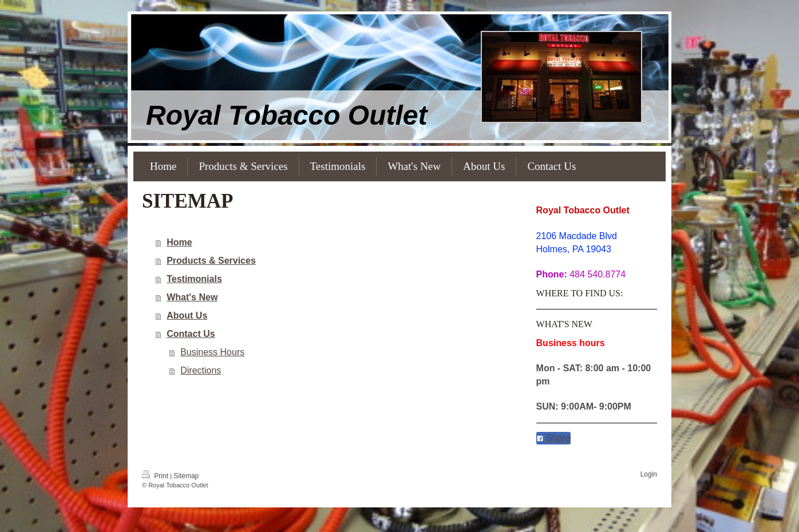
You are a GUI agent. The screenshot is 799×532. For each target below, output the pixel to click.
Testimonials (194, 279)
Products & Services (211, 261)
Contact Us (191, 334)
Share (553, 438)
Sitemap (186, 476)
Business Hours (212, 352)
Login (649, 474)
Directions (201, 370)
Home (179, 242)
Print (156, 476)
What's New (192, 297)
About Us (187, 315)
